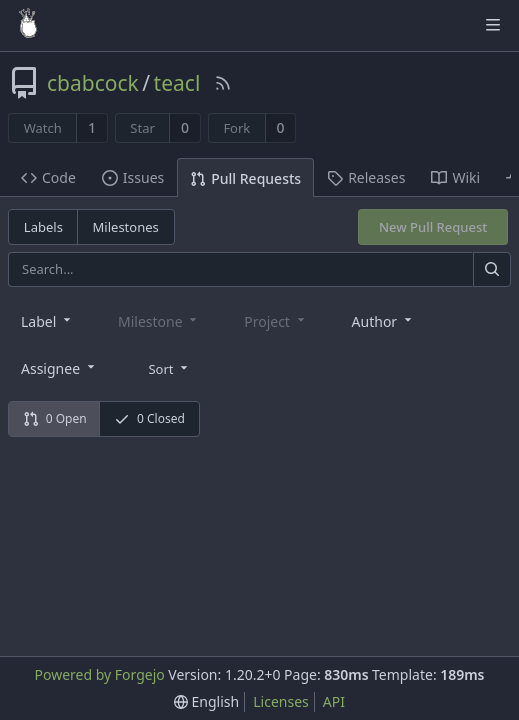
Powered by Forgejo (99, 674)
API (334, 701)
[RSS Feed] (223, 83)
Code (48, 177)
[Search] (492, 269)
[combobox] (47, 320)
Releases (366, 177)
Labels (43, 227)
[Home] (28, 25)
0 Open (55, 418)
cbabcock (93, 83)
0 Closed (149, 418)
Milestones (126, 227)
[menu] (169, 367)
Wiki (455, 177)
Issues (133, 177)
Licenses (281, 701)
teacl (177, 83)
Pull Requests (245, 178)
